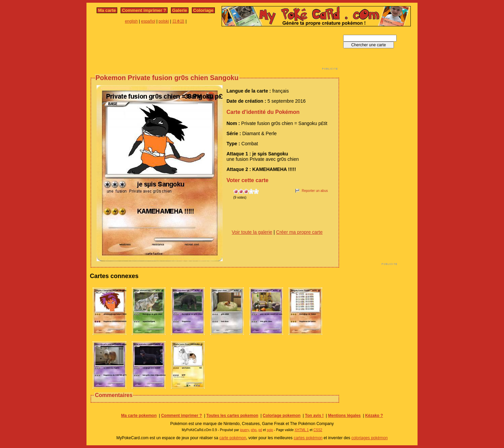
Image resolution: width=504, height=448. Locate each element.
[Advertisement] (215, 50)
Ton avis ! (314, 416)
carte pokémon (233, 438)
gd (260, 430)
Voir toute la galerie (252, 232)
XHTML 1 (302, 430)
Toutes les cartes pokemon (232, 416)
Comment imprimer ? (144, 10)
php (254, 430)
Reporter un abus (315, 191)
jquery (244, 430)
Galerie (180, 10)
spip (270, 430)
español (148, 21)
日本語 (178, 21)
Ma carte (107, 10)
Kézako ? (374, 416)
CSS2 (318, 430)
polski (164, 21)
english (131, 21)
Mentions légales (344, 416)
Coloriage (203, 10)
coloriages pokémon (369, 438)
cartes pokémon (308, 438)
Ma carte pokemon (139, 416)
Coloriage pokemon (282, 416)
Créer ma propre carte (299, 232)
